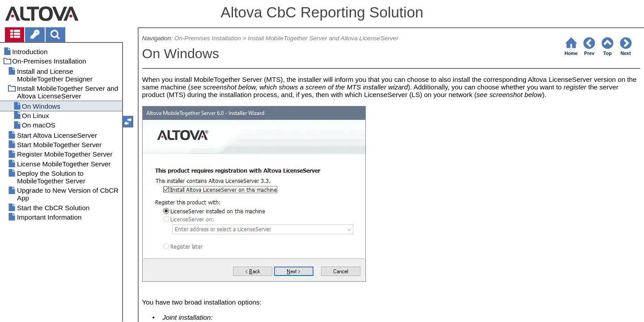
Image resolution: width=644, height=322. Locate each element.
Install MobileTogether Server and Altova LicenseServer (323, 38)
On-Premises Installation (208, 38)
